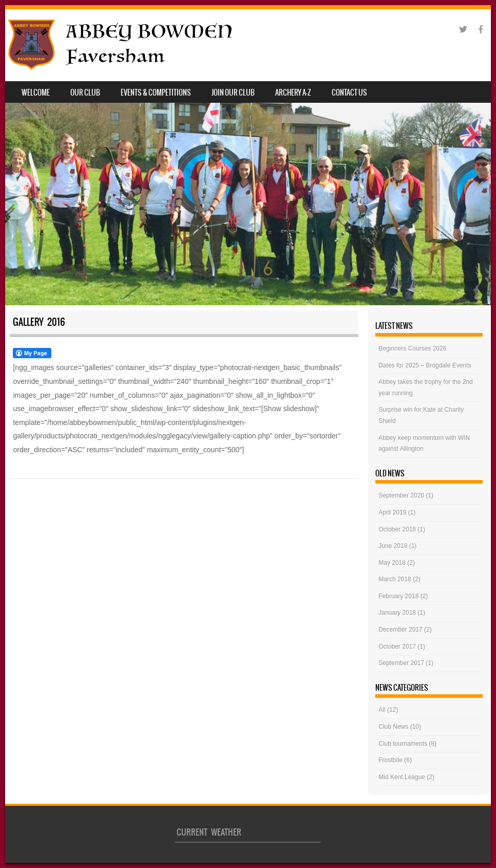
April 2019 (392, 512)
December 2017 (400, 630)
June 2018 (393, 546)
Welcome (36, 93)
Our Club (85, 93)
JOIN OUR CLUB (233, 93)
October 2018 (397, 529)
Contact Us (349, 93)
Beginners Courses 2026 (412, 348)
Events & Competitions (156, 93)
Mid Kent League (402, 777)
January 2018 (397, 613)
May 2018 (392, 563)
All (382, 710)
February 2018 (398, 596)
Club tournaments (403, 744)
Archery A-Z (293, 93)
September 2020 (401, 495)
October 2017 (397, 647)
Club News (393, 727)
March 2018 (395, 579)
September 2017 (401, 663)
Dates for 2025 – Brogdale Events (425, 365)
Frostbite (390, 760)
